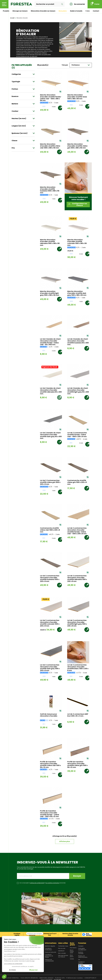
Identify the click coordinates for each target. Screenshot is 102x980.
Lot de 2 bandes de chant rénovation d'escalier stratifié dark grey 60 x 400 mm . (51, 436)
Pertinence (81, 65)
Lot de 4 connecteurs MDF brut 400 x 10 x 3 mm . (78, 715)
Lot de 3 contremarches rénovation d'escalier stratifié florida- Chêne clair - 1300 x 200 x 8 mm (77, 531)
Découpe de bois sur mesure (63, 956)
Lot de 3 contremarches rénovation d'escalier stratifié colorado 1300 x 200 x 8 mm (50, 623)
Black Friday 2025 (72, 952)
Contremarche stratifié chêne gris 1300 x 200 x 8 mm (77, 482)
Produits (6, 11)
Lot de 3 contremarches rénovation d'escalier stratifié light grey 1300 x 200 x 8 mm (77, 623)
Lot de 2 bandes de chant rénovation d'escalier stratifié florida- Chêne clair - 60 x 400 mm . (50, 342)
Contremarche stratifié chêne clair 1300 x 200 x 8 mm (50, 530)
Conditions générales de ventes (49, 956)
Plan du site (62, 949)
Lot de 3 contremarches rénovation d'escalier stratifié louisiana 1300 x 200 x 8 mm (50, 579)
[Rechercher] (50, 4)
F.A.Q (88, 11)
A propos (81, 946)
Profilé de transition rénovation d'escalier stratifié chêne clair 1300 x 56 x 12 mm (50, 765)
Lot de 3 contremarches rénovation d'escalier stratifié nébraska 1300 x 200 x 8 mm (77, 579)
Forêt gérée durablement (82, 949)
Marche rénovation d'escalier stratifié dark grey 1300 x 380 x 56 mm (77, 293)
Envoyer (77, 876)
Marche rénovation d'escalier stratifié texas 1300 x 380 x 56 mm (77, 97)
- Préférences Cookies (74, 978)
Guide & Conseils (76, 11)
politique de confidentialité (37, 883)
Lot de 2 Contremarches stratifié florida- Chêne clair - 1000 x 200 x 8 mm (77, 435)
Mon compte (62, 953)
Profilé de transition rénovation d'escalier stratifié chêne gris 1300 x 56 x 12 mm (77, 765)
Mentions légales (50, 946)
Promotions (73, 948)
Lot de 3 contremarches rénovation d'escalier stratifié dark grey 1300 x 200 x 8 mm (50, 668)
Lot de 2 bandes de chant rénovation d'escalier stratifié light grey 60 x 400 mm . (78, 391)
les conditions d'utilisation (52, 883)
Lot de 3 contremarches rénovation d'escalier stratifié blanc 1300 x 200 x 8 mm (78, 668)
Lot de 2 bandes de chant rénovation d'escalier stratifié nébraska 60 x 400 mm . (51, 391)
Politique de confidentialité (49, 960)
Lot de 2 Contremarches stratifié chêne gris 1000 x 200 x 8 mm (50, 482)
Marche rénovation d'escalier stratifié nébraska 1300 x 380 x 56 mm (50, 243)
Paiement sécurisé (50, 952)
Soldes (72, 959)
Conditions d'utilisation (48, 949)
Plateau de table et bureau (83, 957)
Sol (79, 960)
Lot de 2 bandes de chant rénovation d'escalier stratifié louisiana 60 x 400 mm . (78, 342)
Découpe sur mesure (20, 11)
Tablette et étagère (81, 963)
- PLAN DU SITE (59, 978)
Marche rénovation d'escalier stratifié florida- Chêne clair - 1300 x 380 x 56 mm (51, 98)
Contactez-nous (63, 946)
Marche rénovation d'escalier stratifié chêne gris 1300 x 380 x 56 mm (77, 146)
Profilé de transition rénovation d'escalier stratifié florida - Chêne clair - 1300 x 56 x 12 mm (50, 814)
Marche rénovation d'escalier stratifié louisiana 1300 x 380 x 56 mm (50, 190)
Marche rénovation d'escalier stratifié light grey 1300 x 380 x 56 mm (50, 293)
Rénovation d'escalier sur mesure (43, 11)
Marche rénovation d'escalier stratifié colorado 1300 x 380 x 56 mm (77, 243)
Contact (96, 11)
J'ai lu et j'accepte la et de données (43, 883)
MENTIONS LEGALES (46, 978)
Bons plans (63, 11)
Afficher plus (65, 841)
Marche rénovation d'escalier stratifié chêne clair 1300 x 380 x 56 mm (50, 146)
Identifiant (61, 951)
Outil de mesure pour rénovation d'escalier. (49, 715)
